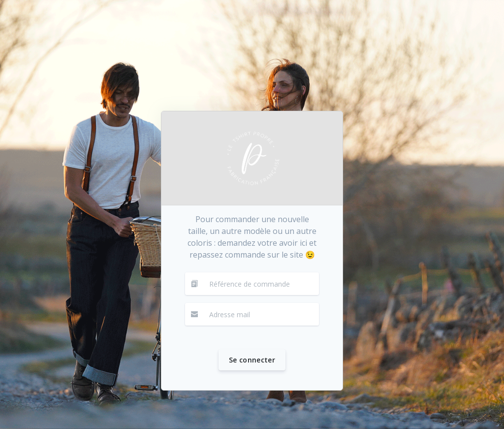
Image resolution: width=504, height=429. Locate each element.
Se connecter (252, 360)
